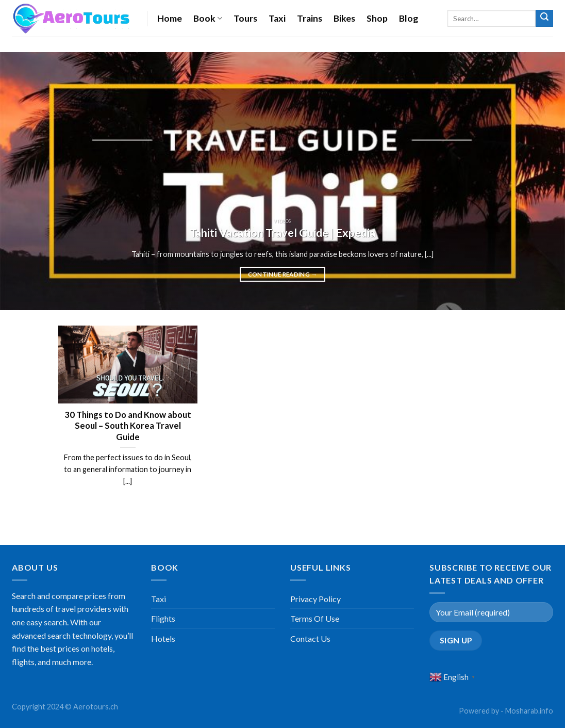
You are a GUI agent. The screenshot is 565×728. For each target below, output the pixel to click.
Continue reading (283, 274)
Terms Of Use (315, 618)
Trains (310, 18)
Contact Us (310, 638)
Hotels (163, 638)
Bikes (344, 18)
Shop (377, 18)
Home (170, 18)
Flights (163, 618)
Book (208, 18)
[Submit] (544, 19)
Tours (245, 18)
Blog (409, 18)
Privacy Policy (315, 599)
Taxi (277, 18)
